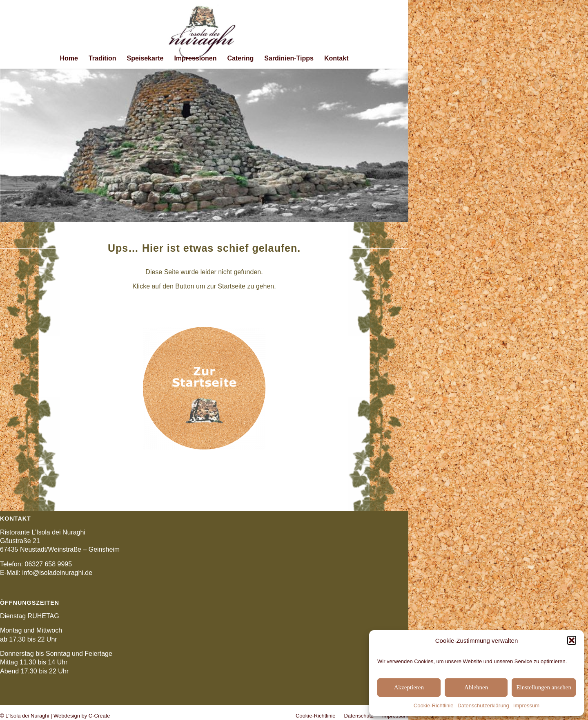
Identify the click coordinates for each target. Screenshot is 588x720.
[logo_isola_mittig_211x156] (204, 34)
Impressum (526, 705)
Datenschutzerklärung (483, 705)
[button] (572, 640)
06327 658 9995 (48, 564)
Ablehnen (476, 687)
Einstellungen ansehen (544, 687)
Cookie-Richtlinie (434, 705)
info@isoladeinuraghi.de (57, 573)
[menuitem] (69, 58)
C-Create (99, 716)
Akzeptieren (409, 687)
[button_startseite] (204, 388)
